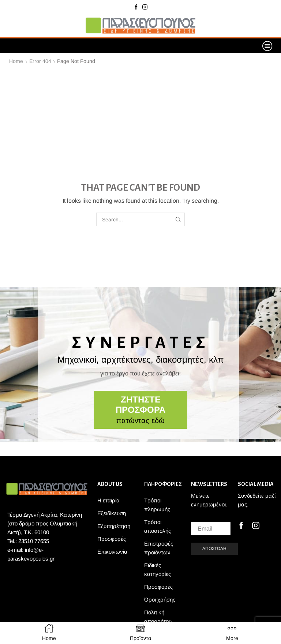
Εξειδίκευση (112, 513)
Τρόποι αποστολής (158, 526)
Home (16, 61)
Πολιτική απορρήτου (158, 617)
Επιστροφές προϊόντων (159, 548)
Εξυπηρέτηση (114, 526)
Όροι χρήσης (160, 600)
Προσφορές (112, 539)
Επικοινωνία (112, 552)
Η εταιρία (108, 500)
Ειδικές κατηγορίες (158, 570)
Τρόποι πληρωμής (157, 505)
